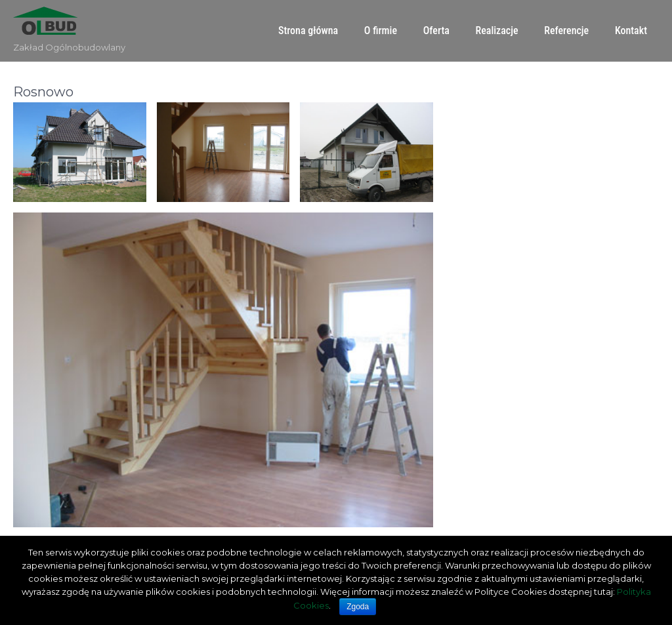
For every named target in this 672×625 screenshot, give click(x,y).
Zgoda (358, 607)
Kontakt (631, 30)
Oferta (436, 30)
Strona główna (308, 30)
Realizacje (497, 30)
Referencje (566, 30)
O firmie (381, 30)
